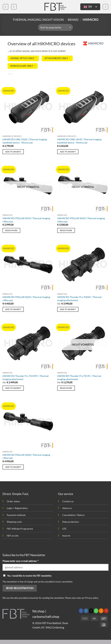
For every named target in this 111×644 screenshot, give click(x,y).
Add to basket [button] (13, 152)
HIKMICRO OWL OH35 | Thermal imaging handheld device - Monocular (79, 141)
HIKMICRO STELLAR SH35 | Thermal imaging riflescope (26, 220)
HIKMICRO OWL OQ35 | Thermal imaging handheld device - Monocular (25, 141)
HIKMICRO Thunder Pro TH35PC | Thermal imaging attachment (26, 378)
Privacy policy (92, 598)
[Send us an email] (91, 611)
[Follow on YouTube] (106, 611)
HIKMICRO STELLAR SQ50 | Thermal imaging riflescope (26, 456)
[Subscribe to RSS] (101, 611)
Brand (73, 20)
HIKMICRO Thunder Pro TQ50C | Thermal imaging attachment (79, 299)
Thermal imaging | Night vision (38, 20)
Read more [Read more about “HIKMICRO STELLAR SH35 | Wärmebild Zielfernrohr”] (11, 230)
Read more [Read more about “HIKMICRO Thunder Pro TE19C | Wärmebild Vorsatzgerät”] (66, 388)
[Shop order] (55, 27)
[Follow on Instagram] (86, 611)
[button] (6, 7)
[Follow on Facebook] (81, 611)
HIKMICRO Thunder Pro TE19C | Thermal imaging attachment (79, 378)
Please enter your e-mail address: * (21, 561)
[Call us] (96, 611)
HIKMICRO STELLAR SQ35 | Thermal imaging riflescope (26, 299)
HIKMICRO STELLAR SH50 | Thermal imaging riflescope (81, 220)
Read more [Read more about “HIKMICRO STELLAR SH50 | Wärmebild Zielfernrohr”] (66, 230)
